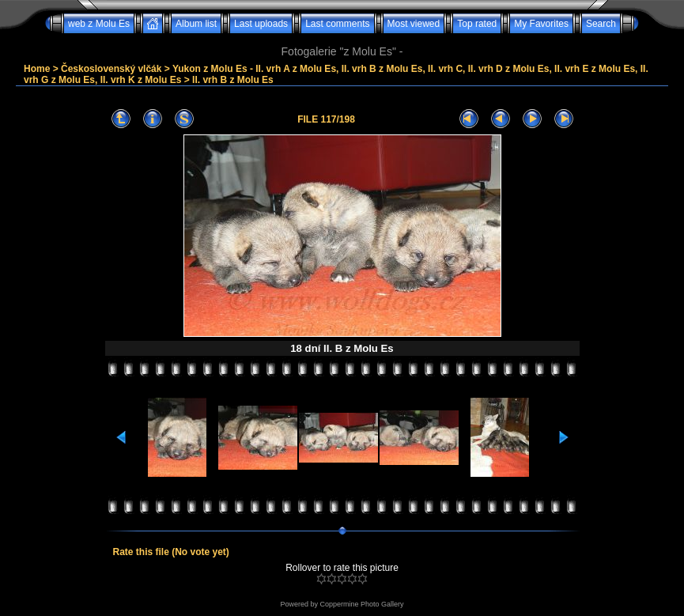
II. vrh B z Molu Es (233, 80)
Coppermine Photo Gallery (361, 604)
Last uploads (261, 24)
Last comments (337, 24)
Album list (196, 24)
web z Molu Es (99, 24)
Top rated (477, 24)
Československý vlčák (111, 69)
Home (37, 69)
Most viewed (414, 24)
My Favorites (541, 24)
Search (601, 24)
